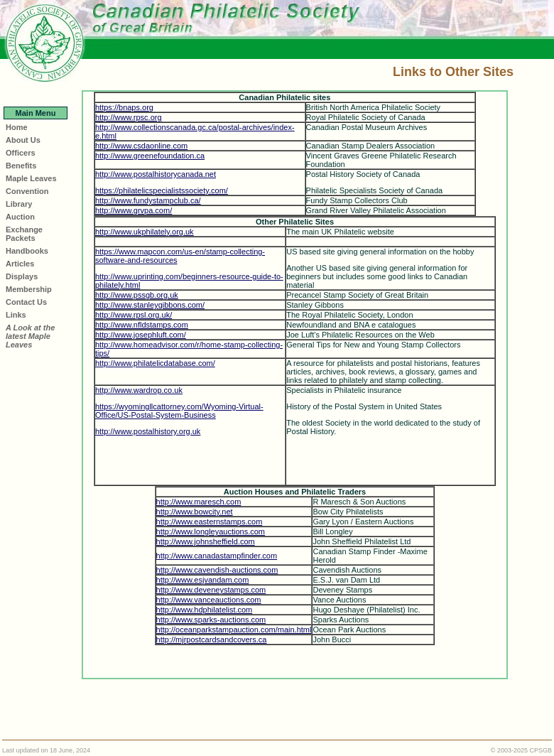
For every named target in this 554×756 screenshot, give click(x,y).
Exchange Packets (24, 234)
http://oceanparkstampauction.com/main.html (234, 630)
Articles (20, 264)
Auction (20, 217)
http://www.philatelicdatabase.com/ (155, 363)
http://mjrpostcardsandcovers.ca (212, 639)
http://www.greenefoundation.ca (150, 156)
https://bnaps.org (124, 107)
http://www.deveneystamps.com (211, 590)
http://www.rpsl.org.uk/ (134, 315)
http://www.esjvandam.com (203, 580)
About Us (23, 140)
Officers (21, 153)
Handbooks (27, 251)
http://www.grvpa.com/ (134, 210)
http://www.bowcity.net (195, 512)
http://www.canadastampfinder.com (217, 556)
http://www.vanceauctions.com (209, 600)
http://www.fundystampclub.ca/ (148, 200)
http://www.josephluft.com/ (141, 335)
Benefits (21, 166)
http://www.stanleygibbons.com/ (150, 305)
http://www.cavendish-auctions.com (217, 570)
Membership (29, 289)
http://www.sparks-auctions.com (211, 620)
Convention (27, 191)
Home (17, 127)
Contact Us (26, 302)
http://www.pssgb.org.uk (137, 295)
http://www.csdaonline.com (141, 146)
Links (16, 315)
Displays (22, 276)
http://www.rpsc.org (129, 117)
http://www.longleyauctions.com (211, 531)
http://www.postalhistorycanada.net (156, 174)
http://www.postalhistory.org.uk (148, 431)
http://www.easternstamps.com (210, 522)
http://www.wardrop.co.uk (139, 390)
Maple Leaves (31, 178)
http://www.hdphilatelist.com (205, 610)
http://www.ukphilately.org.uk (145, 232)
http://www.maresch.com (199, 502)
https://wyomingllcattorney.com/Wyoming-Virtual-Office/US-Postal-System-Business (179, 411)
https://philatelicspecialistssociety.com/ (162, 190)
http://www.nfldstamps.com (142, 325)
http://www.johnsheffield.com (206, 541)
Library (19, 204)
